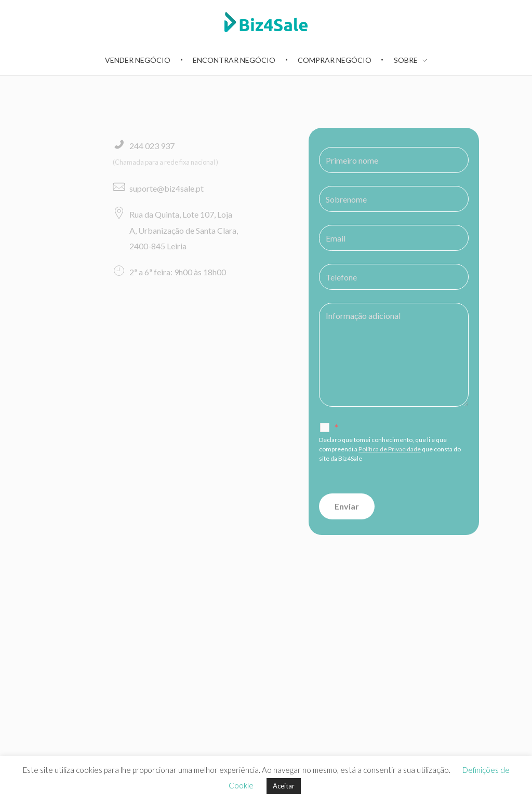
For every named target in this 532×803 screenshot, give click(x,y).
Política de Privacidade (390, 449)
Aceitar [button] (284, 786)
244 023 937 (152, 146)
